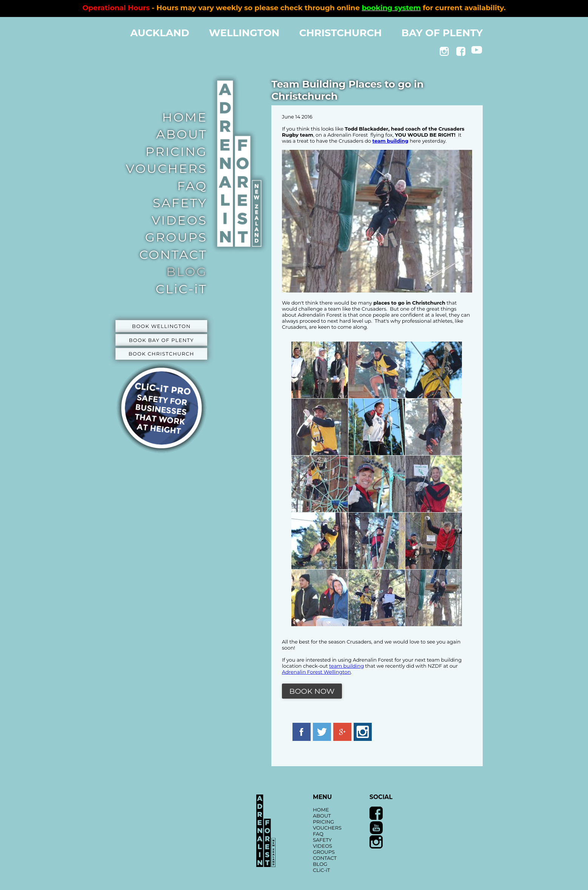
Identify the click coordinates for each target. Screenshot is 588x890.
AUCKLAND (160, 33)
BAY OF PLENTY (442, 33)
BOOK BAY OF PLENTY (161, 340)
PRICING (176, 152)
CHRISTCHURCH (341, 33)
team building (346, 666)
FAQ (192, 186)
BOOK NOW (312, 691)
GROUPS (176, 237)
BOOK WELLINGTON (161, 326)
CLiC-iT (181, 289)
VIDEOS (179, 220)
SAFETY (180, 203)
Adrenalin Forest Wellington (316, 672)
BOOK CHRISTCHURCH (162, 354)
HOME (185, 117)
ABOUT (182, 134)
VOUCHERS (166, 169)
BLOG (187, 272)
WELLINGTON (244, 33)
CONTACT (173, 255)
